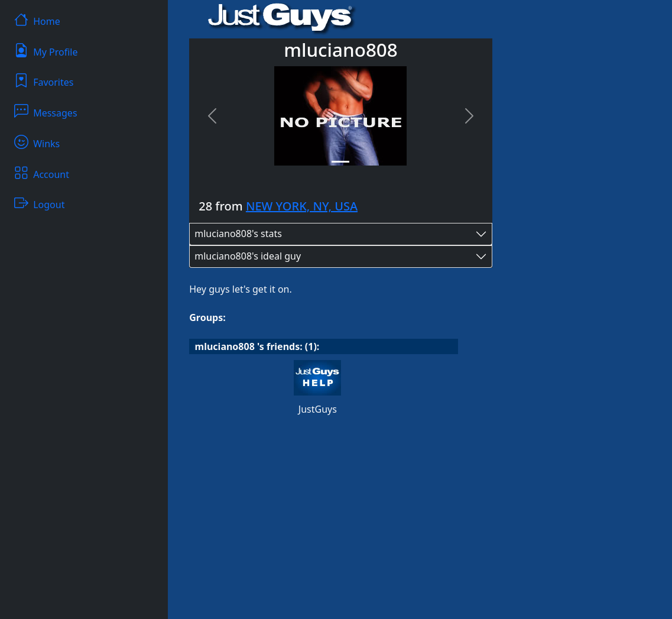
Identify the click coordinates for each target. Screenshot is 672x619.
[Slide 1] (340, 162)
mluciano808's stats (238, 234)
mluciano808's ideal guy (248, 256)
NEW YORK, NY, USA (302, 206)
